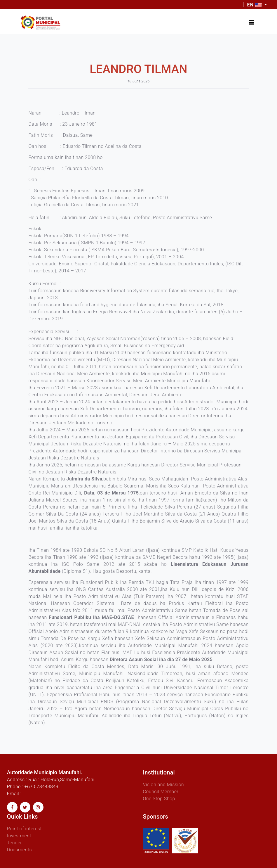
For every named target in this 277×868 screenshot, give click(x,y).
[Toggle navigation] (251, 23)
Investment (19, 836)
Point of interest (24, 829)
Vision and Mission (163, 785)
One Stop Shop (159, 799)
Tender (14, 843)
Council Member (161, 792)
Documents (19, 850)
